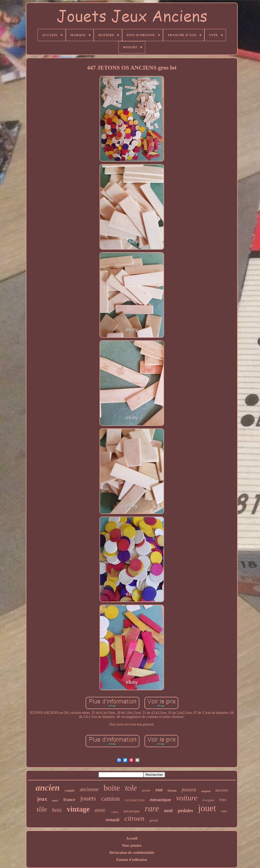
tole (131, 788)
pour (55, 801)
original (206, 791)
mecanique (160, 800)
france (69, 800)
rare (152, 809)
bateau (172, 791)
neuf (168, 811)
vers (224, 811)
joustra (189, 790)
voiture (187, 798)
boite (112, 788)
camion (110, 799)
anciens (222, 790)
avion (146, 790)
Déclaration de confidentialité (132, 853)
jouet (207, 808)
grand (153, 820)
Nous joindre (132, 846)
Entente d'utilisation (132, 860)
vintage (78, 809)
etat (159, 790)
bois (57, 810)
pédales (185, 810)
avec (100, 810)
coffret (115, 812)
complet (70, 791)
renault (112, 820)
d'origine (208, 800)
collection (135, 800)
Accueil (132, 838)
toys (223, 800)
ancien (48, 788)
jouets (88, 798)
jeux (42, 799)
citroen (134, 818)
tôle (42, 809)
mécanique (132, 811)
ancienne (89, 789)
